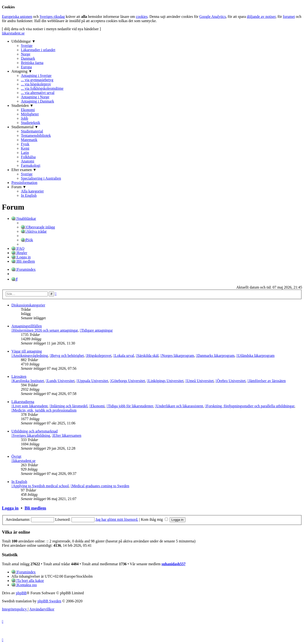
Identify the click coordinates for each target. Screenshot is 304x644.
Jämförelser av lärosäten (267, 381)
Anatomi (28, 161)
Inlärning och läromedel (68, 406)
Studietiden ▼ (22, 106)
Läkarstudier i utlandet (38, 50)
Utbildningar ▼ (24, 41)
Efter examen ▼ (24, 170)
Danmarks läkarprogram (215, 356)
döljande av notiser (261, 17)
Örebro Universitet (231, 381)
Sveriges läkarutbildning (31, 435)
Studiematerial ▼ (25, 127)
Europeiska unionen (17, 17)
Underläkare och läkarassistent (179, 406)
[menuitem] (38, 227)
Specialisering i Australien (41, 178)
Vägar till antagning (27, 351)
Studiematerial (32, 131)
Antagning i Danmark (38, 101)
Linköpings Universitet (165, 381)
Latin (25, 153)
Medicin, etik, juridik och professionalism (44, 410)
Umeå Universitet (199, 381)
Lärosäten (19, 376)
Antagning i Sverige (36, 76)
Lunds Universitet (60, 381)
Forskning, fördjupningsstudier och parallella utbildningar (250, 406)
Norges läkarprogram (177, 356)
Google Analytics (213, 17)
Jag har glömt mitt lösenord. (117, 519)
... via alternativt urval (38, 93)
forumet (289, 17)
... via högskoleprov (36, 84)
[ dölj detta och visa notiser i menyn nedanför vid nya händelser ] (51, 29)
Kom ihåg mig (154, 519)
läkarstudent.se (13, 33)
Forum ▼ (19, 187)
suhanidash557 (173, 564)
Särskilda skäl (147, 356)
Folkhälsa (28, 157)
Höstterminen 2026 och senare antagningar (45, 330)
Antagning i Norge (35, 97)
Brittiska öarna (32, 63)
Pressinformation (24, 183)
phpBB (21, 593)
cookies (142, 17)
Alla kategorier (32, 191)
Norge (26, 54)
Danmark (28, 58)
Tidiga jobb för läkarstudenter (130, 406)
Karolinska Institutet (28, 381)
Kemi (25, 148)
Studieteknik (31, 123)
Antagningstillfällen (27, 326)
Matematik (29, 140)
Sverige (27, 46)
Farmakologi (31, 165)
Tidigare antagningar (96, 330)
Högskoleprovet (99, 356)
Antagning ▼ (22, 71)
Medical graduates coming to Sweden (100, 486)
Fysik (25, 144)
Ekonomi (28, 110)
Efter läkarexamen (67, 435)
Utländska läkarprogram (255, 356)
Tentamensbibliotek (36, 135)
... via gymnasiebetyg (37, 80)
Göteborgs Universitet (127, 381)
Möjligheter (30, 114)
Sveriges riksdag (52, 17)
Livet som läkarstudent (29, 406)
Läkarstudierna (23, 402)
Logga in (10, 508)
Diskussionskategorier (28, 305)
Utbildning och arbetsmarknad (35, 431)
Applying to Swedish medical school (40, 486)
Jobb (24, 118)
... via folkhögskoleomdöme (42, 88)
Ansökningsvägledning (30, 356)
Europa (26, 67)
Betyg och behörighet (67, 356)
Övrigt (16, 456)
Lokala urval (124, 356)
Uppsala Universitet (92, 381)
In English (29, 195)
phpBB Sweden (49, 601)
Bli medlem (35, 508)
